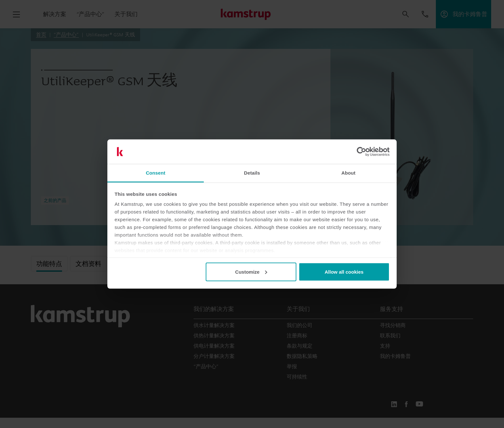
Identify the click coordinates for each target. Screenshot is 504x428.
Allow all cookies (344, 272)
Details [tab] (252, 173)
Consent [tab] (156, 173)
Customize (251, 272)
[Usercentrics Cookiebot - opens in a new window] (361, 152)
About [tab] (348, 173)
